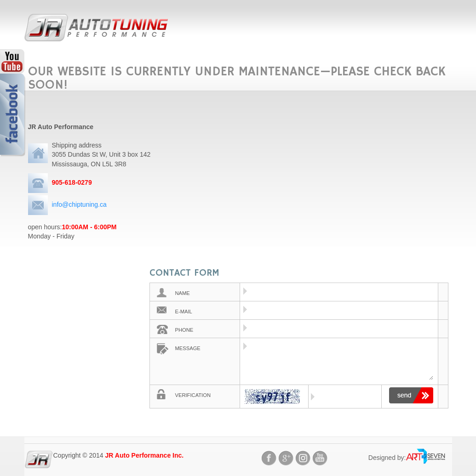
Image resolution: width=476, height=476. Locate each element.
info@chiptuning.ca (79, 204)
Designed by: (387, 458)
